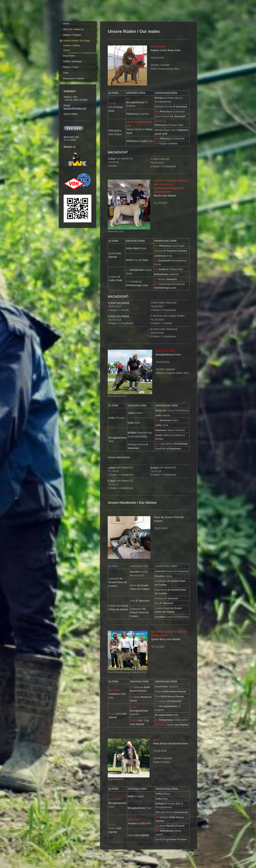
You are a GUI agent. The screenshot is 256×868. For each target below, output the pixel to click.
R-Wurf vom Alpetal (118, 303)
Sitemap (90, 855)
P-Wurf (112, 481)
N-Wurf (154, 467)
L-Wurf (111, 467)
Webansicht (186, 859)
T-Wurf (111, 158)
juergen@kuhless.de (75, 108)
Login (190, 855)
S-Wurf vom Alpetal (118, 316)
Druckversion (73, 855)
